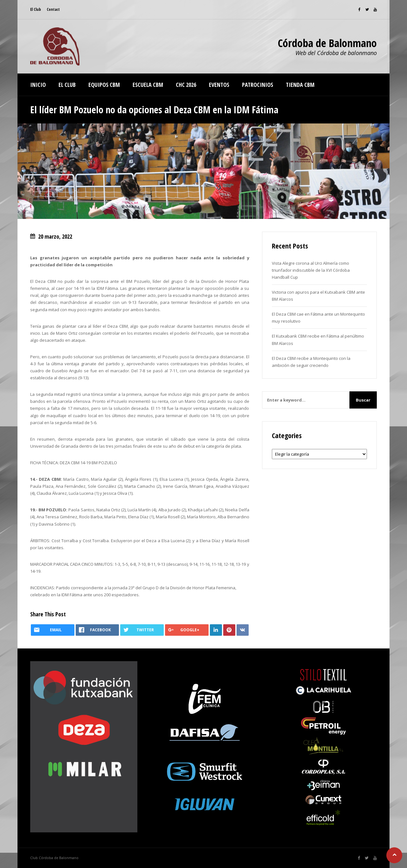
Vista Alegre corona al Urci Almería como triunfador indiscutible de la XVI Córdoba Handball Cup (311, 270)
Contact (53, 9)
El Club (36, 9)
